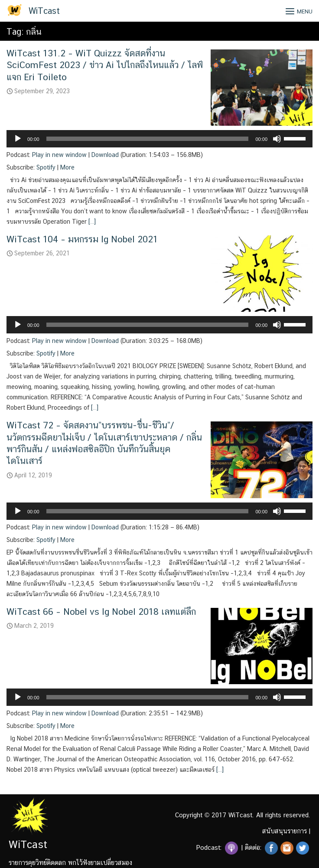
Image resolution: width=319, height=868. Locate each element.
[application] (159, 139)
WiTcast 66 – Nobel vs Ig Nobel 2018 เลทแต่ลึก (101, 612)
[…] (91, 222)
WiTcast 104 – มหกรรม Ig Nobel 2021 (82, 239)
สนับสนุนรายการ (285, 831)
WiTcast (44, 11)
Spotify (46, 167)
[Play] (18, 139)
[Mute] (277, 139)
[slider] (148, 139)
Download (105, 155)
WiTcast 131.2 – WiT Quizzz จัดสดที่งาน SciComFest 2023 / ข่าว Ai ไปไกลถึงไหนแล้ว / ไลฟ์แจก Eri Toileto (105, 65)
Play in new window (59, 155)
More (67, 167)
